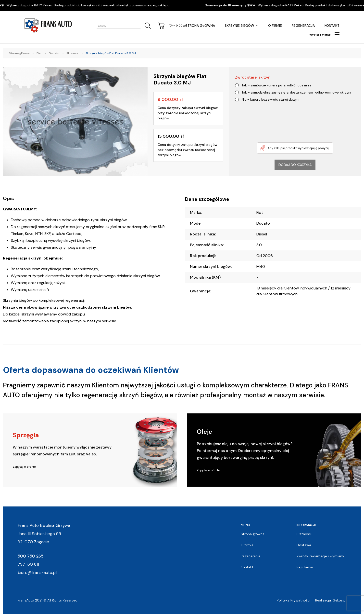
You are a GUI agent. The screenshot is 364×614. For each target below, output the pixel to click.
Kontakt (332, 26)
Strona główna (200, 26)
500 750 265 (31, 556)
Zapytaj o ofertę (24, 467)
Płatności (304, 534)
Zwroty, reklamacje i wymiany (320, 556)
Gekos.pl (339, 600)
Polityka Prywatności (294, 600)
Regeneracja (303, 26)
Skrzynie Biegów (239, 26)
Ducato (54, 53)
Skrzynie (72, 53)
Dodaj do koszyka (295, 165)
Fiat (39, 53)
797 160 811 (28, 564)
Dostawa (304, 545)
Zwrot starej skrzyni (253, 77)
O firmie (275, 26)
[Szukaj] (147, 26)
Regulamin (305, 567)
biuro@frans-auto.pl (37, 573)
